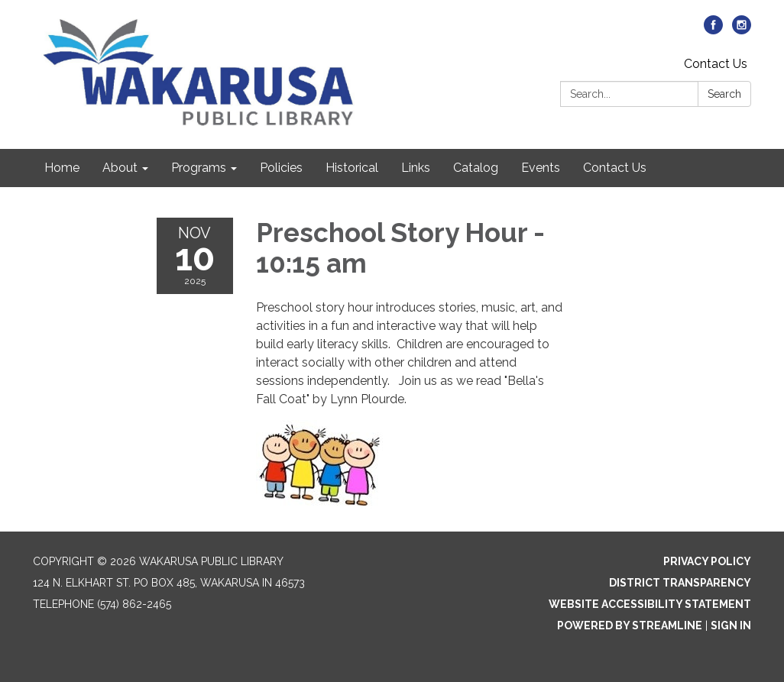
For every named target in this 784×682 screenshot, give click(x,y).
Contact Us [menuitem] (615, 168)
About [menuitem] (120, 168)
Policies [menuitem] (281, 168)
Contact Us (716, 64)
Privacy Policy (707, 561)
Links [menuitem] (416, 168)
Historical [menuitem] (352, 168)
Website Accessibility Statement (650, 604)
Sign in (731, 625)
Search (724, 94)
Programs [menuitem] (199, 168)
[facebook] (713, 30)
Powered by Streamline (630, 625)
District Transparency (680, 583)
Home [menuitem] (62, 168)
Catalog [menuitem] (476, 168)
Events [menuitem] (541, 168)
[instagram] (742, 30)
